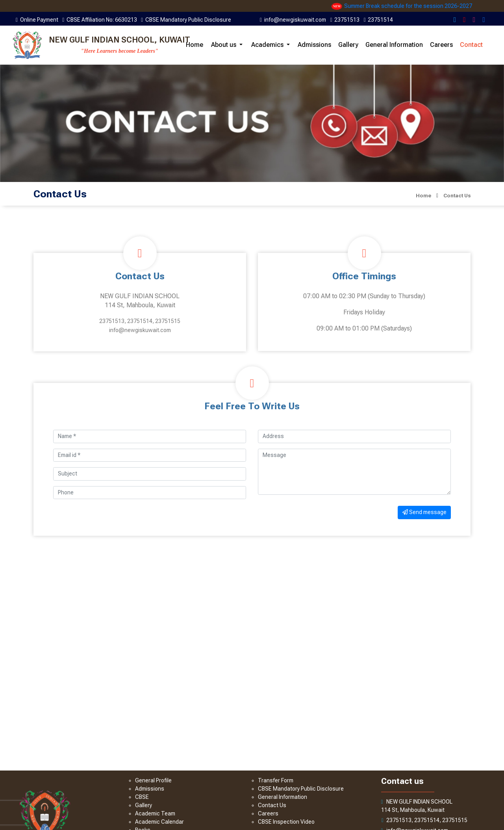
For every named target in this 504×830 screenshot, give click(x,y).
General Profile (153, 780)
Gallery (348, 45)
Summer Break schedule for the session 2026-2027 (415, 6)
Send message (424, 512)
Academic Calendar (159, 822)
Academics (267, 45)
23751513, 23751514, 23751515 (140, 321)
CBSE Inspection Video (286, 822)
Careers (441, 45)
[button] (241, 45)
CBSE (142, 797)
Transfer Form (276, 780)
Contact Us (272, 805)
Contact (471, 45)
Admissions (314, 45)
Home (195, 45)
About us (224, 45)
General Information (394, 45)
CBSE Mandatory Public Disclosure (301, 789)
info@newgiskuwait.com (140, 330)
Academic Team (155, 813)
